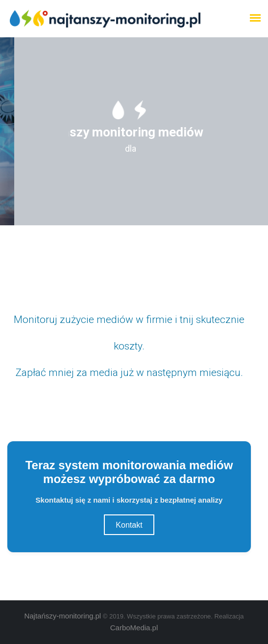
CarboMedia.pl (134, 628)
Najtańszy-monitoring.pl (62, 616)
